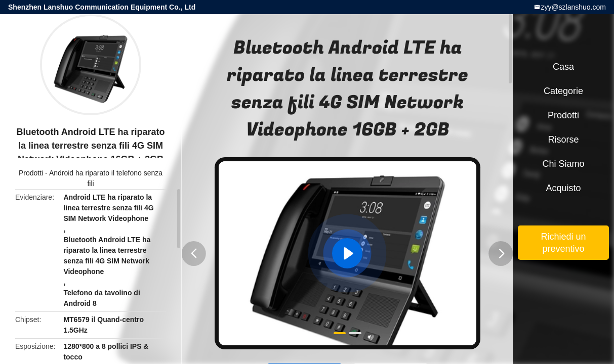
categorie (563, 91)
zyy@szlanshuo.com (573, 7)
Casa (563, 67)
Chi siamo (563, 164)
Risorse (563, 140)
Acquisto (563, 188)
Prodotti (31, 173)
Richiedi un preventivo (563, 243)
